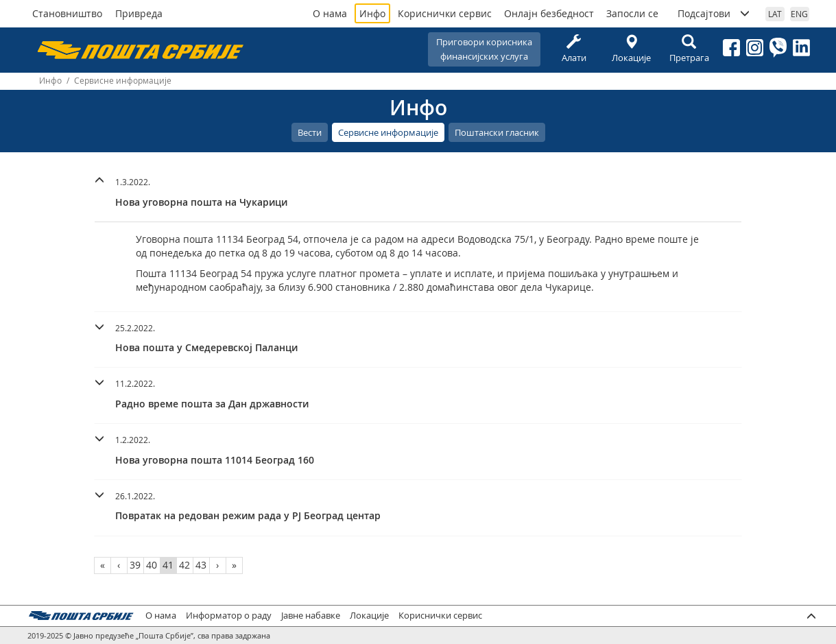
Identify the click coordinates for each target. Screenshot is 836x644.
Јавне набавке (311, 616)
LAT (775, 14)
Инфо (372, 13)
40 (152, 565)
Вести (310, 132)
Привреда (139, 13)
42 (184, 565)
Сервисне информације (388, 132)
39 (135, 565)
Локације (632, 49)
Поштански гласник (497, 132)
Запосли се (632, 13)
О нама (330, 13)
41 (168, 565)
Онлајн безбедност (549, 13)
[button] (418, 190)
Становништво (67, 13)
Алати (574, 49)
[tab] (418, 194)
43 (201, 565)
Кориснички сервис (445, 13)
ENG (799, 14)
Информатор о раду (229, 616)
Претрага (689, 49)
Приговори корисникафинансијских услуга (484, 49)
